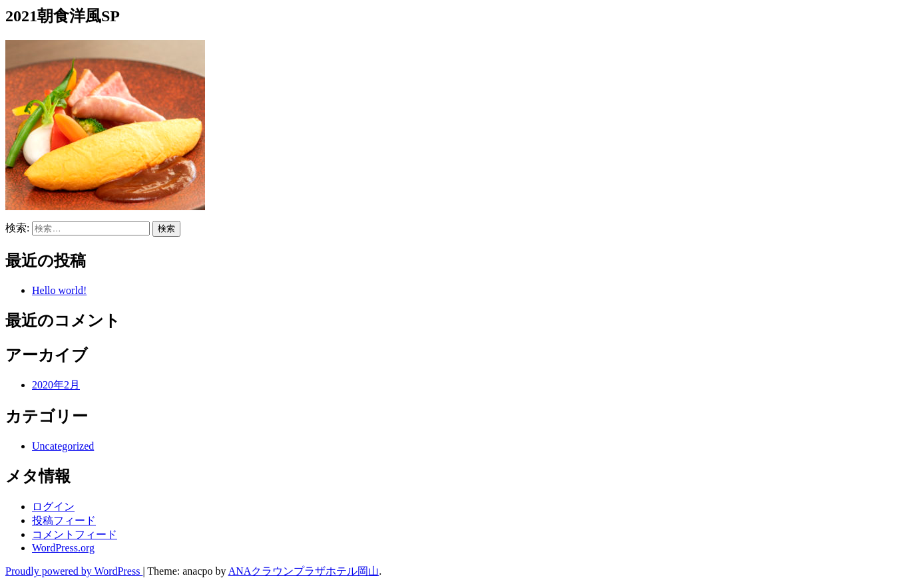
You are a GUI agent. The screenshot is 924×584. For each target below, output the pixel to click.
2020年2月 (56, 385)
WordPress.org (63, 548)
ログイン (53, 507)
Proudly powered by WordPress (74, 571)
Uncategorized (63, 446)
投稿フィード (64, 520)
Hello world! (59, 290)
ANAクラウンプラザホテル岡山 (304, 571)
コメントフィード (75, 534)
